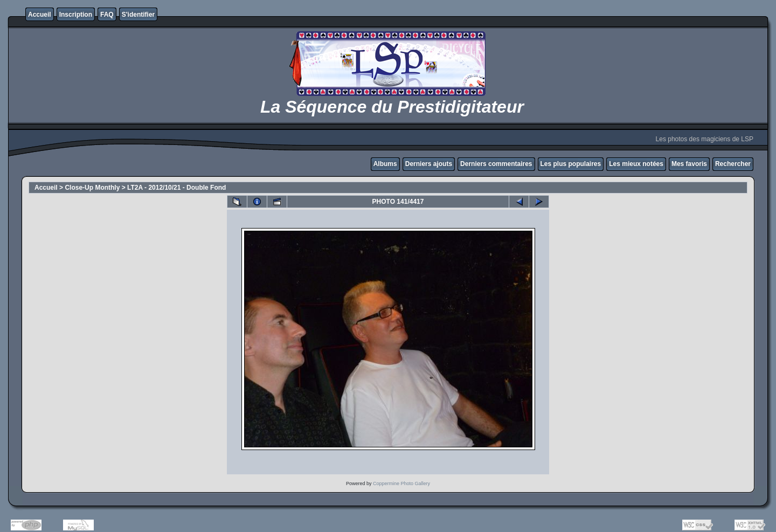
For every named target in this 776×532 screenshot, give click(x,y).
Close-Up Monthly (92, 188)
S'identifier (138, 15)
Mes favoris (689, 164)
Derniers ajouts (429, 164)
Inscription (76, 15)
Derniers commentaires (496, 164)
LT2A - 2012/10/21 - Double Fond (176, 188)
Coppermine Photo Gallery (401, 483)
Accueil (40, 15)
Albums (385, 164)
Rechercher (733, 164)
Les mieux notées (636, 164)
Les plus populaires (571, 164)
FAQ (107, 15)
